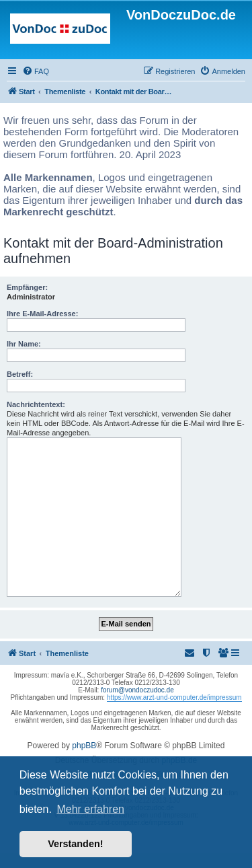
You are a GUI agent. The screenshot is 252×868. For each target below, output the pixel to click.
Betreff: (20, 374)
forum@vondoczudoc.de (137, 690)
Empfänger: (27, 287)
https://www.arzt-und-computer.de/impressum (174, 697)
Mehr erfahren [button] (90, 809)
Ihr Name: (24, 344)
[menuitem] (36, 71)
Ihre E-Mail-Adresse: (42, 314)
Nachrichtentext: (36, 404)
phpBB (84, 746)
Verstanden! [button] (75, 844)
